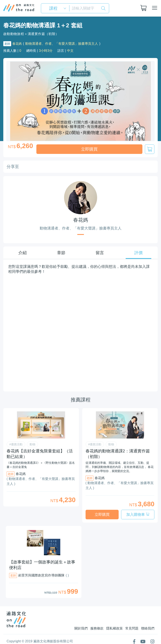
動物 (32, 441)
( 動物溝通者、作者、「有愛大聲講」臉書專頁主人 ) (41, 478)
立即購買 (89, 149)
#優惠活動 (16, 441)
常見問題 (130, 622)
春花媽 (17, 44)
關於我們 (72, 622)
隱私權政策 (110, 622)
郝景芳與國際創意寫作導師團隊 (41, 569)
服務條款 (90, 622)
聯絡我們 (148, 622)
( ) (67, 569)
